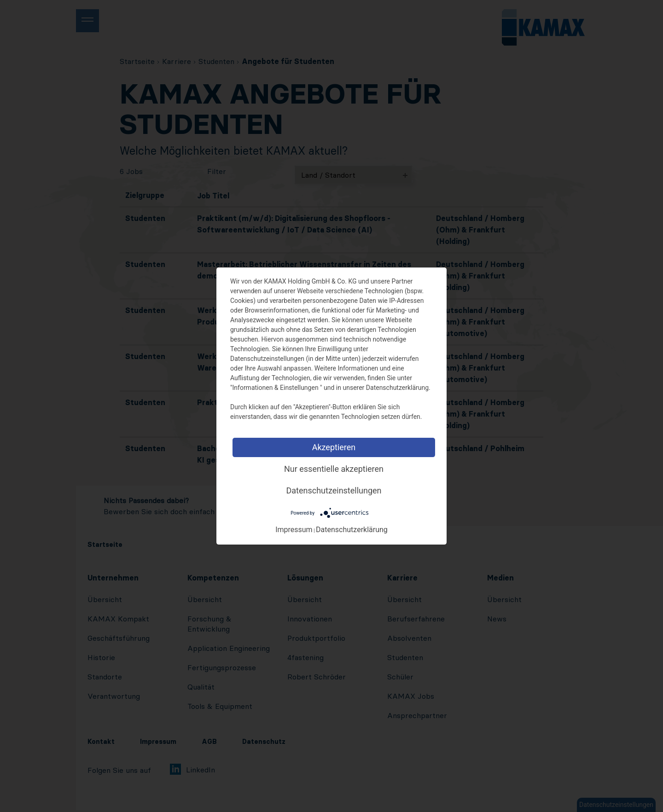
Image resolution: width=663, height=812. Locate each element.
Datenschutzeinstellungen (334, 490)
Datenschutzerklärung (352, 530)
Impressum (294, 530)
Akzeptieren (334, 447)
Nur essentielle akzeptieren (334, 469)
